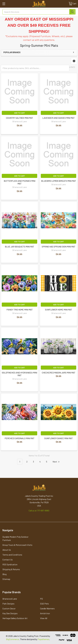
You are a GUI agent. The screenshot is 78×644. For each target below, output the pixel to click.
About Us (7, 550)
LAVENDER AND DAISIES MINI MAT (58, 118)
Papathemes (43, 639)
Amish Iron (45, 613)
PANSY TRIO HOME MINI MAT (20, 310)
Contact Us (8, 560)
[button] (74, 61)
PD (41, 599)
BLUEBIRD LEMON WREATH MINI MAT (59, 181)
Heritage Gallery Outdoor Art (15, 618)
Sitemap (6, 579)
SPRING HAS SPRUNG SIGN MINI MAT (58, 247)
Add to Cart (20, 113)
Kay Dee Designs (10, 613)
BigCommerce (13, 639)
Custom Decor (9, 608)
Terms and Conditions (12, 555)
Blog (4, 574)
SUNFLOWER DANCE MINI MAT (58, 438)
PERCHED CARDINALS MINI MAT (19, 438)
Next (56, 462)
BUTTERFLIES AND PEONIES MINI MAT (20, 182)
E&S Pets (44, 604)
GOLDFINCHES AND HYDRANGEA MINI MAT (19, 374)
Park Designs (8, 604)
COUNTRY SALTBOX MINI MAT (19, 118)
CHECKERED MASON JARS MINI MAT (59, 373)
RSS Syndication (10, 564)
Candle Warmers (47, 608)
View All (44, 618)
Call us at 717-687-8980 (39, 510)
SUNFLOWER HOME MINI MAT (58, 310)
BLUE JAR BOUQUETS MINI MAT (19, 247)
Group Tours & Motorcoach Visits (17, 545)
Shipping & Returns (11, 569)
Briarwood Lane (10, 599)
